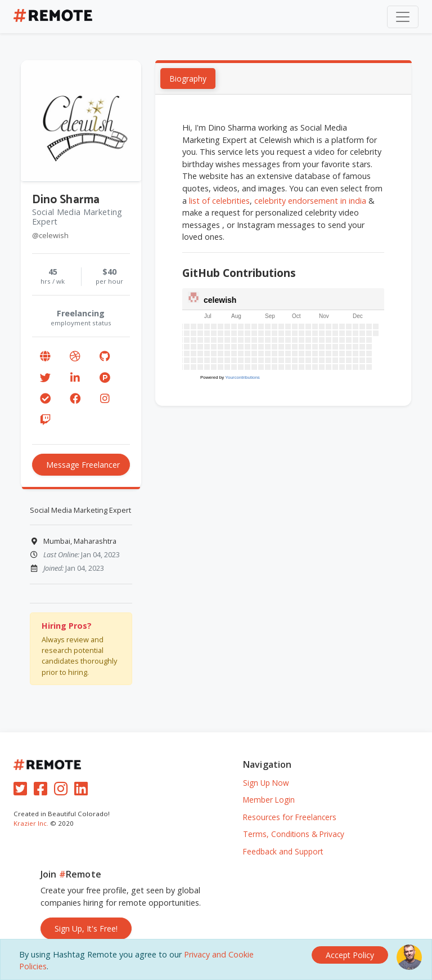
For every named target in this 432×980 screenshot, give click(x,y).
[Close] (350, 955)
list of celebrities (220, 201)
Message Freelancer (83, 465)
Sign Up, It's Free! (86, 928)
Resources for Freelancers (290, 817)
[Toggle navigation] (403, 17)
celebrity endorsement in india (311, 201)
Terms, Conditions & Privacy (294, 834)
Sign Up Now (266, 783)
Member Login (269, 800)
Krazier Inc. (31, 823)
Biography (188, 79)
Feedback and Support (283, 851)
